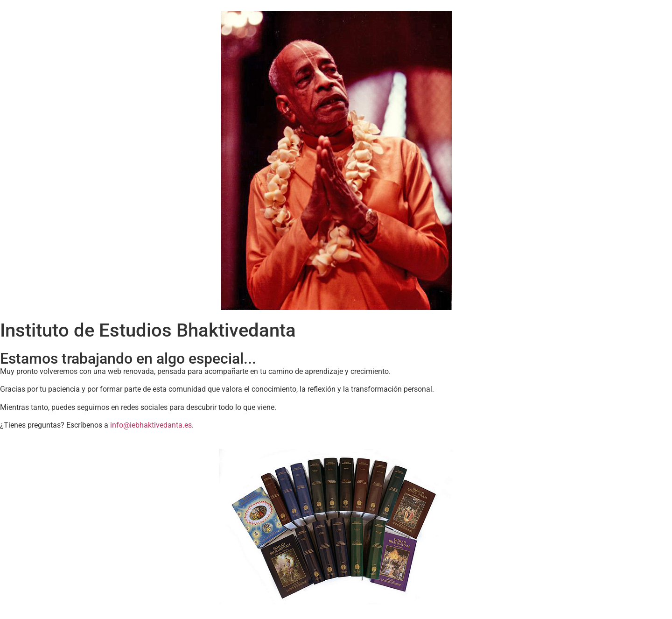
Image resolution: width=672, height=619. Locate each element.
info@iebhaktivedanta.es (151, 425)
